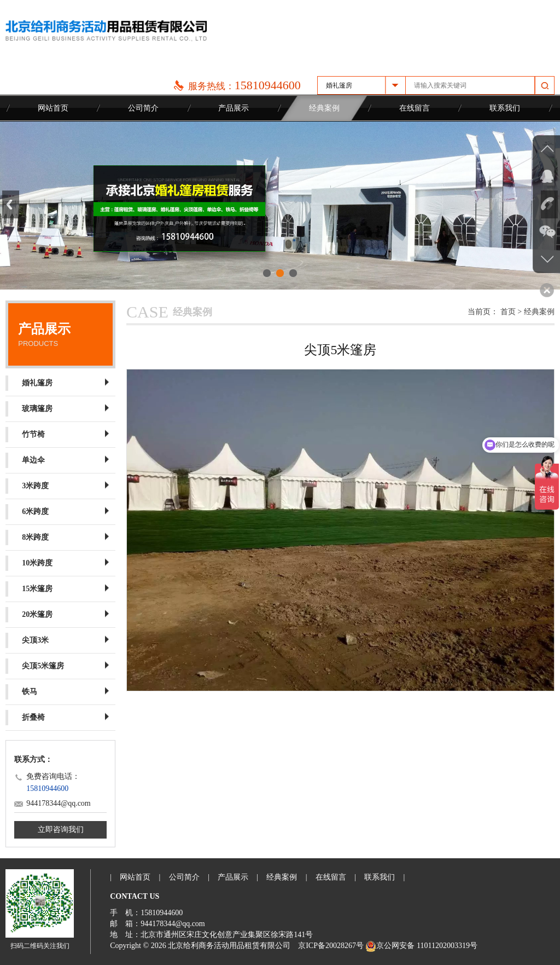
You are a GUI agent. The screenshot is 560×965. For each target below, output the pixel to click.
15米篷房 (29, 589)
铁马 (21, 692)
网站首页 (53, 108)
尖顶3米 (27, 640)
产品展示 (234, 108)
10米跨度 (29, 563)
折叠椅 (25, 718)
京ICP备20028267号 (331, 946)
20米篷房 (29, 615)
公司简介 (143, 108)
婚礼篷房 (29, 383)
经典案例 (324, 108)
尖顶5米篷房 (35, 666)
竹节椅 (25, 435)
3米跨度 (27, 486)
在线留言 (415, 108)
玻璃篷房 (29, 409)
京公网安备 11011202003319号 (421, 946)
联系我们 (505, 108)
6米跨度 (27, 512)
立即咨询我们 (61, 830)
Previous (11, 204)
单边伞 (25, 460)
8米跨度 (27, 538)
